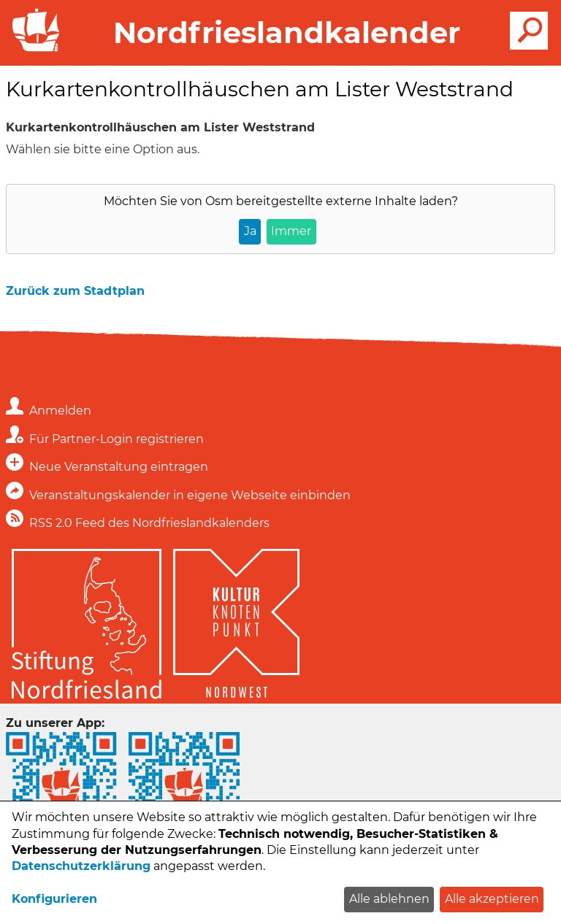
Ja (250, 231)
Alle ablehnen (389, 899)
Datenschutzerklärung (81, 866)
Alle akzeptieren (492, 899)
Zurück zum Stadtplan (75, 291)
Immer (291, 231)
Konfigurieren (54, 899)
